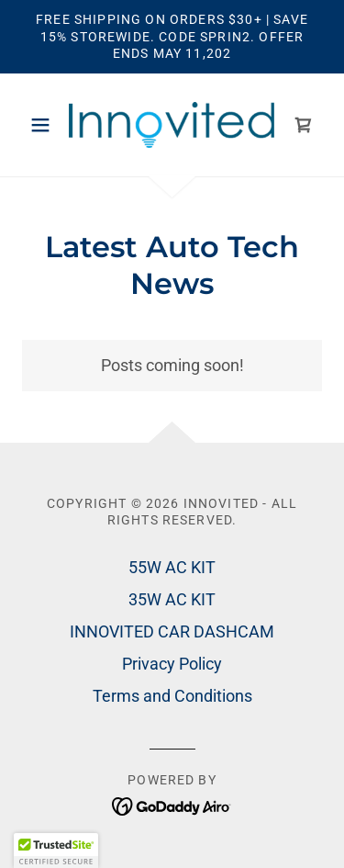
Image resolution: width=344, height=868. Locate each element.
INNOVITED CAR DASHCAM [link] (172, 631)
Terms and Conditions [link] (172, 696)
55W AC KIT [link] (172, 567)
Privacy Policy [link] (172, 664)
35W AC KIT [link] (172, 599)
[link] (172, 125)
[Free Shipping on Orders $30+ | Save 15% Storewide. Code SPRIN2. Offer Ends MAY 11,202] (172, 37)
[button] (44, 125)
